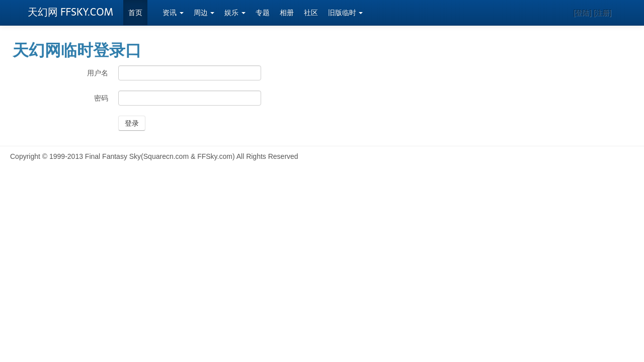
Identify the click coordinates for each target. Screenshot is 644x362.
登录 (132, 123)
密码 (101, 98)
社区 (311, 13)
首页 (135, 13)
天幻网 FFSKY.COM (70, 12)
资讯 (173, 13)
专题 (263, 13)
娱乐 (235, 13)
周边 (204, 13)
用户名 (98, 73)
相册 (287, 13)
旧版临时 (346, 13)
